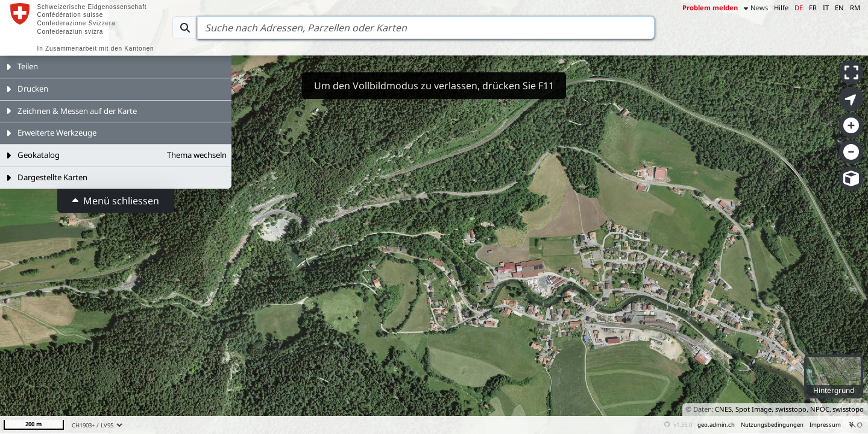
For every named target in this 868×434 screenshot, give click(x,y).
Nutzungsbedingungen (772, 425)
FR (813, 8)
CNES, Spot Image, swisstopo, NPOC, (773, 409)
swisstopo (848, 409)
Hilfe (781, 8)
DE (799, 8)
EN (839, 8)
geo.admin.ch (716, 425)
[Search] (426, 28)
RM (855, 8)
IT (826, 8)
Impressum (825, 425)
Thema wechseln (197, 155)
